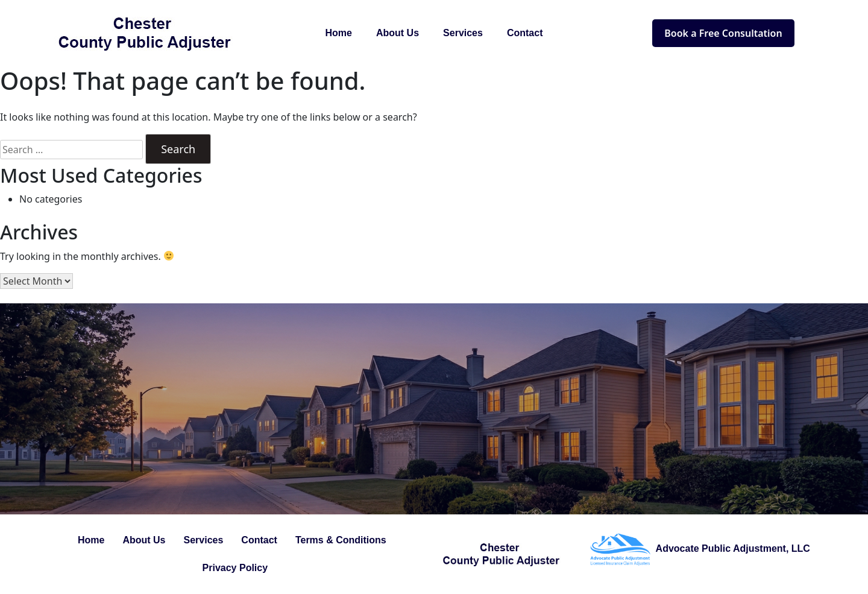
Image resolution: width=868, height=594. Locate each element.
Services (463, 33)
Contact (525, 33)
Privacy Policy (235, 568)
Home (339, 33)
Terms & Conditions (341, 540)
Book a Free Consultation (723, 33)
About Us (398, 33)
